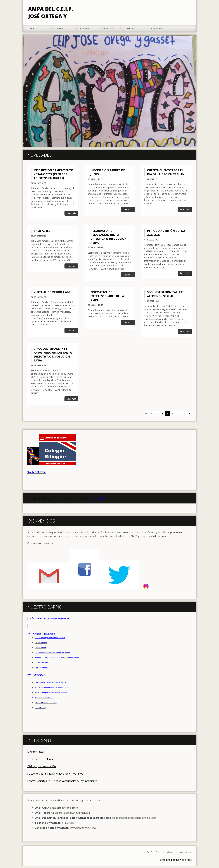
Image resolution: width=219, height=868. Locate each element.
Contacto (156, 30)
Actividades (82, 30)
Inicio (32, 30)
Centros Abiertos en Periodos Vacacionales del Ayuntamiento (62, 783)
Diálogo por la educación (42, 768)
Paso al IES (42, 233)
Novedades (108, 30)
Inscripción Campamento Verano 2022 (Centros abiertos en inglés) (53, 176)
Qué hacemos (55, 30)
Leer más (71, 215)
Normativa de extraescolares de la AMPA (107, 298)
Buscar (188, 9)
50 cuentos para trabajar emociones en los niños (55, 775)
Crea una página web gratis (176, 862)
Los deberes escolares (40, 761)
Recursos (132, 30)
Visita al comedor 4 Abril (53, 294)
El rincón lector (36, 754)
